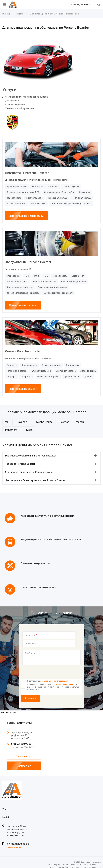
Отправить (30, 698)
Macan (80, 422)
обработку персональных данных (56, 681)
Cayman (64, 422)
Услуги (6, 809)
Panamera (11, 430)
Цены (6, 817)
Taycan (28, 430)
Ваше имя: (31, 635)
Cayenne (22, 422)
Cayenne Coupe (43, 422)
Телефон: (31, 644)
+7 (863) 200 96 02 (81, 5)
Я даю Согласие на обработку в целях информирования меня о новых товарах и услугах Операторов (53, 687)
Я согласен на (49, 681)
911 (7, 422)
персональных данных (65, 684)
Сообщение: (31, 653)
